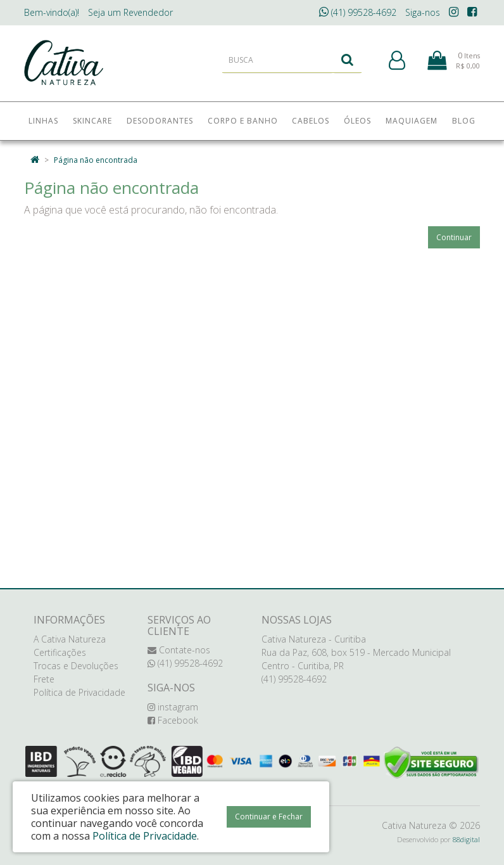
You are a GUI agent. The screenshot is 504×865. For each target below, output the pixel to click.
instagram (173, 707)
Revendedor (130, 12)
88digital (466, 839)
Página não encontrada (96, 160)
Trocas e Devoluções (76, 666)
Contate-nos (179, 650)
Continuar (454, 237)
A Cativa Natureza (70, 639)
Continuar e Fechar (269, 817)
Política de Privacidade (79, 692)
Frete (44, 679)
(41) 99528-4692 (358, 12)
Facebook (173, 720)
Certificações (60, 652)
